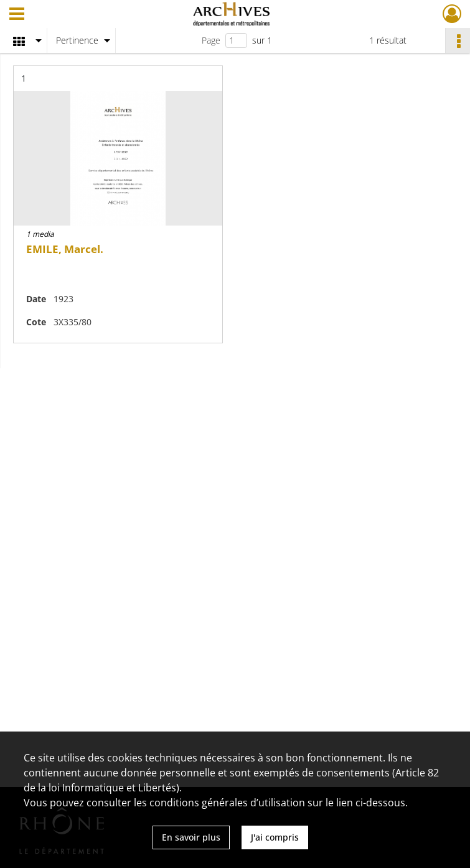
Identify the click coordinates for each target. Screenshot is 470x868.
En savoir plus (191, 837)
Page (211, 40)
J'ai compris (275, 837)
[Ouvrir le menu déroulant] (17, 15)
